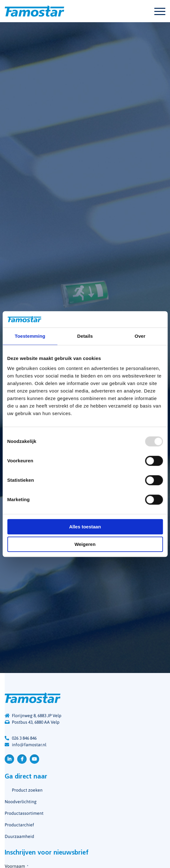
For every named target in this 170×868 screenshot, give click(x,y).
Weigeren (85, 544)
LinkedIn (9, 759)
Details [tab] (85, 336)
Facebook (22, 759)
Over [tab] (140, 336)
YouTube (34, 759)
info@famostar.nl (29, 745)
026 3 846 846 (24, 738)
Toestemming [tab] (30, 336)
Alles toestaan (85, 527)
